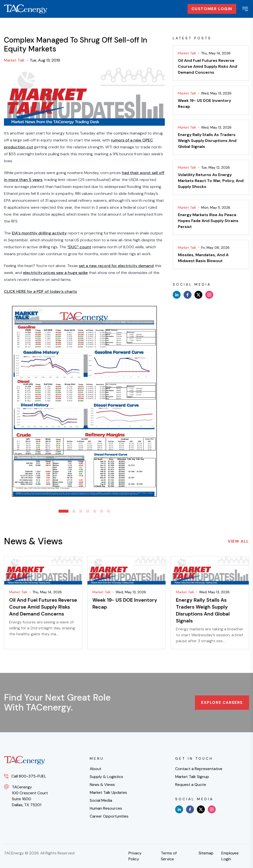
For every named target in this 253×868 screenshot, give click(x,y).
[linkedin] (177, 295)
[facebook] (188, 295)
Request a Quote (191, 785)
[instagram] (209, 295)
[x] (198, 295)
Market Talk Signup (192, 777)
